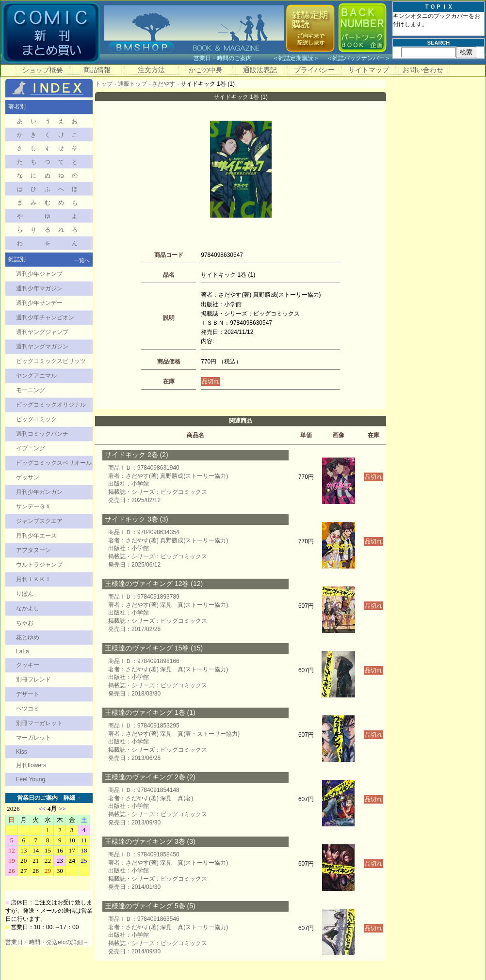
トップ (104, 84)
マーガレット (33, 738)
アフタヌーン (33, 550)
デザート (28, 694)
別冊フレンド (33, 680)
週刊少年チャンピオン (45, 317)
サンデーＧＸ (33, 506)
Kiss (22, 752)
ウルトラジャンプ (39, 565)
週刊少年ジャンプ (39, 274)
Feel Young (31, 779)
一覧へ (82, 260)
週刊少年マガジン (39, 288)
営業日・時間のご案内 (232, 58)
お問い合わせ (423, 70)
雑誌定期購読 (296, 58)
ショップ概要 (43, 70)
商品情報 (97, 70)
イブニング (31, 448)
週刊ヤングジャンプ (42, 332)
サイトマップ (369, 70)
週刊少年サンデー (39, 303)
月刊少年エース (36, 536)
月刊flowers (31, 765)
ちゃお (25, 623)
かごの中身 (206, 70)
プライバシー (314, 70)
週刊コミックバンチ (42, 434)
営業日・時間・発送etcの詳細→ (47, 942)
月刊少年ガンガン (39, 492)
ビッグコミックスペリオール (54, 463)
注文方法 (151, 70)
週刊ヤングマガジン (42, 347)
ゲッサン (28, 477)
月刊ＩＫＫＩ (33, 579)
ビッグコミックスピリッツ (51, 361)
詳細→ (72, 798)
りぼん (25, 594)
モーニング (31, 390)
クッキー (28, 665)
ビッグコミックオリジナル (51, 405)
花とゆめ (28, 637)
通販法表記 (260, 70)
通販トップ (132, 84)
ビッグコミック (36, 419)
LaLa (23, 651)
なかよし (28, 608)
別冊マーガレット (39, 723)
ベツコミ (28, 709)
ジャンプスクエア (39, 521)
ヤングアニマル (36, 376)
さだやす (163, 84)
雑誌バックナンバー (358, 58)
